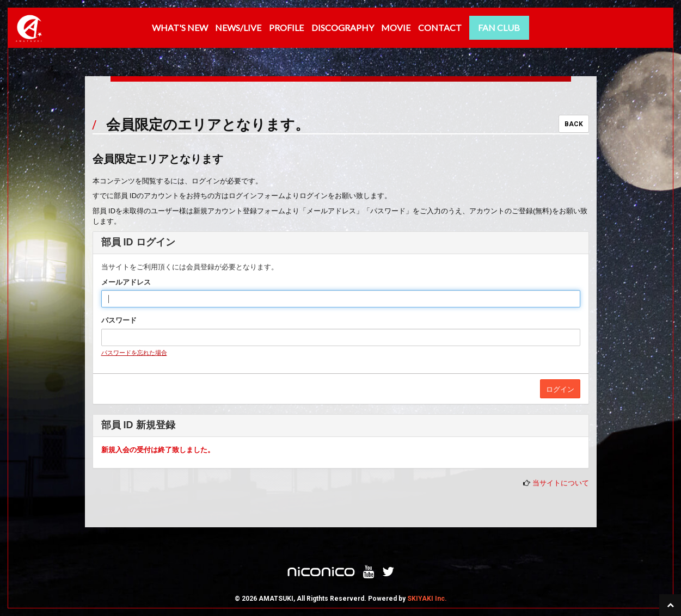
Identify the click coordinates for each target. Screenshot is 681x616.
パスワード (119, 320)
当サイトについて (561, 483)
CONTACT (440, 27)
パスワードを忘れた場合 (134, 353)
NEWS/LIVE (238, 27)
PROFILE (286, 27)
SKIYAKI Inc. (427, 599)
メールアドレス (126, 282)
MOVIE (396, 27)
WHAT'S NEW (180, 27)
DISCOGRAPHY (343, 27)
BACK (574, 124)
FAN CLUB (499, 27)
